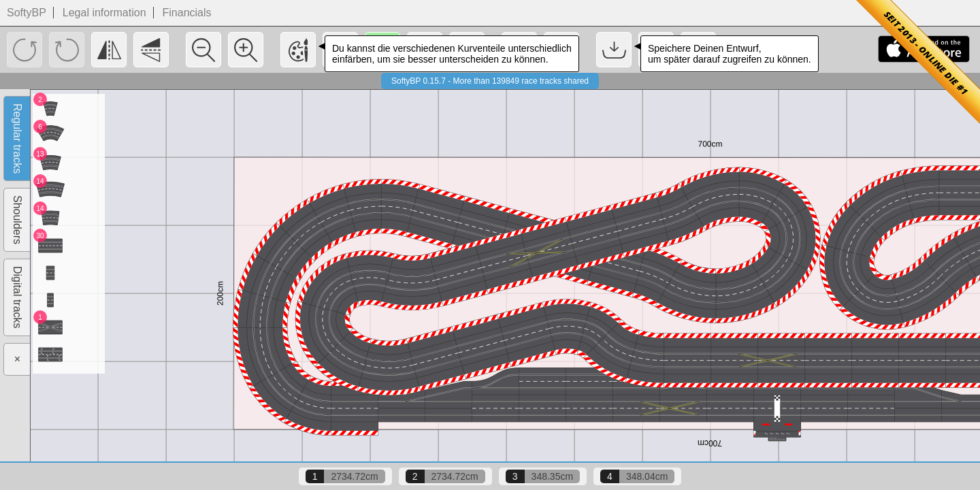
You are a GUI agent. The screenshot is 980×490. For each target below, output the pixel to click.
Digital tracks (17, 297)
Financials (187, 13)
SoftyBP (27, 13)
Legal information (104, 13)
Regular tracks (17, 138)
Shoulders (17, 220)
